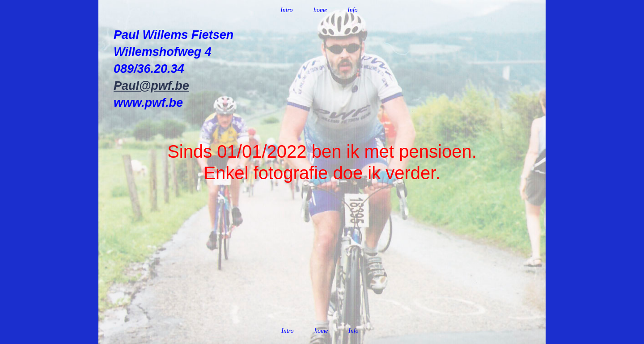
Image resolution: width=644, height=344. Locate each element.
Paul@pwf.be (151, 86)
